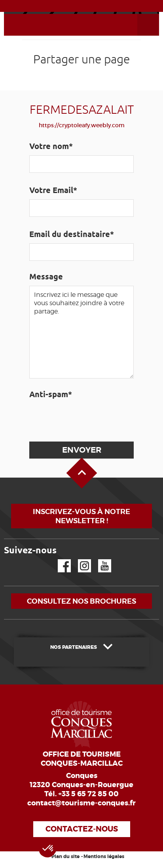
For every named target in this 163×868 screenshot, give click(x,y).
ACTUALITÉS (82, 6)
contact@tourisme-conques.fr (81, 803)
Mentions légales (104, 857)
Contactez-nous (82, 829)
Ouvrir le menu (139, 14)
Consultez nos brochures (81, 601)
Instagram (79, 559)
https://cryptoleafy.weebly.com (82, 125)
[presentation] (89, 419)
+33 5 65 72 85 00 (88, 794)
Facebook (59, 559)
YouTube (100, 559)
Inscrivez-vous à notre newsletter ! (81, 516)
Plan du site (65, 857)
